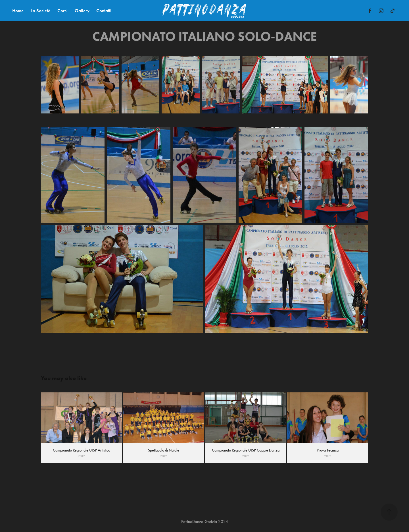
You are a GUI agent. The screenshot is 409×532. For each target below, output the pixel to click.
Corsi (62, 11)
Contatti (104, 11)
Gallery (82, 11)
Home (18, 11)
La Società (41, 11)
